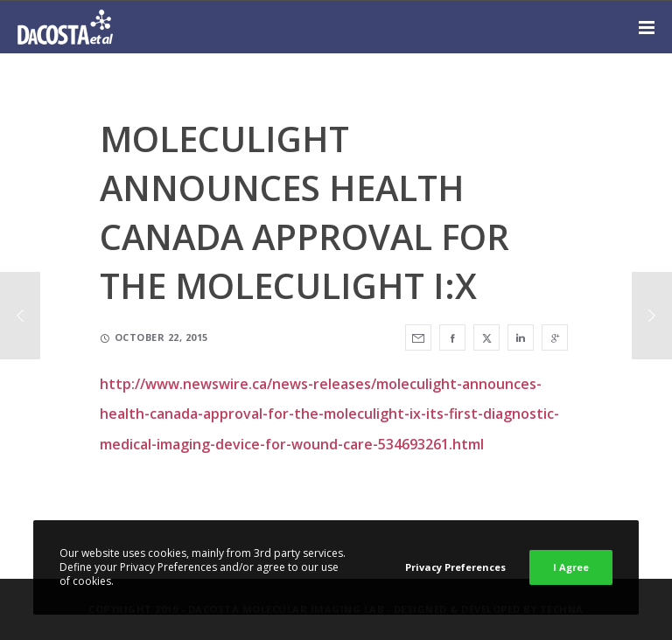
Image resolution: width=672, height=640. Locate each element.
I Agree (571, 567)
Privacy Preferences (455, 567)
